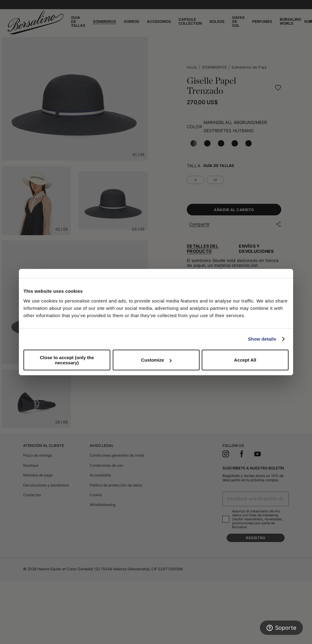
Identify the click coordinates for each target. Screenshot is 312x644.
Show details (262, 339)
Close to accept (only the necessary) (67, 360)
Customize (156, 360)
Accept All (245, 360)
